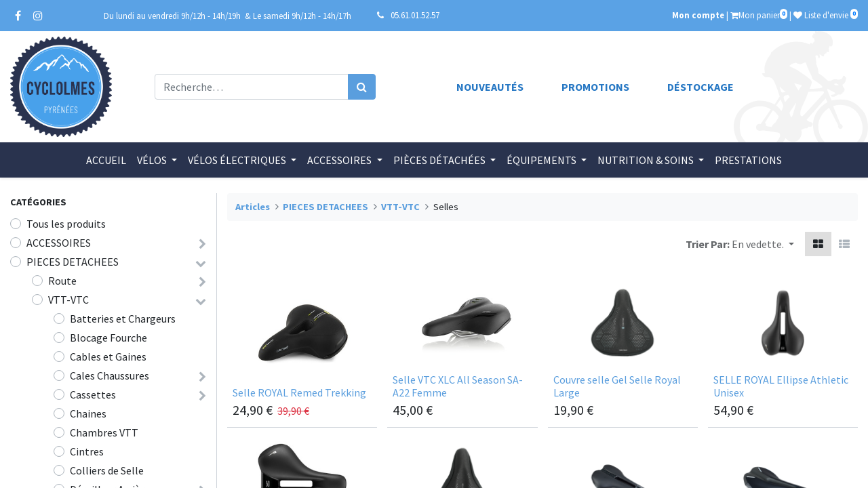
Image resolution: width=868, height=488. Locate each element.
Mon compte (698, 15)
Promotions (595, 87)
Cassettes (93, 394)
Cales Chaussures (110, 375)
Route (62, 281)
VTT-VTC (68, 300)
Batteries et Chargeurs (123, 319)
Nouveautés (490, 87)
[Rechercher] (362, 87)
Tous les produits (66, 224)
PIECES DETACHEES (73, 262)
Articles (253, 207)
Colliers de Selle (107, 470)
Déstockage (701, 87)
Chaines (88, 413)
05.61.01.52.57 (415, 15)
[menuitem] (106, 160)
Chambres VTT (104, 432)
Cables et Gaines (108, 357)
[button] (763, 244)
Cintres (87, 451)
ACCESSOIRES (59, 243)
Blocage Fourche (108, 338)
